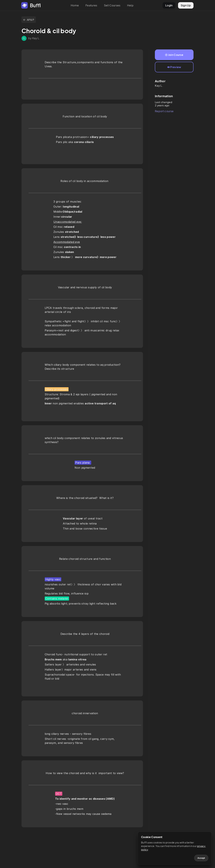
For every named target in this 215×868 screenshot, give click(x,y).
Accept (201, 858)
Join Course (174, 55)
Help (130, 5)
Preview (174, 67)
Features (91, 5)
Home (75, 5)
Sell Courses (112, 5)
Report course (164, 111)
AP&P (29, 20)
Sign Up (186, 5)
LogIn (169, 5)
